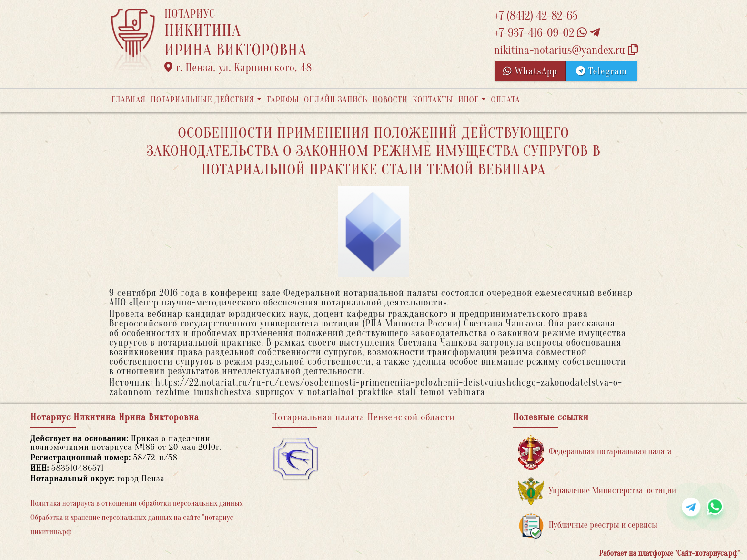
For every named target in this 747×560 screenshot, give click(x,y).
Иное (469, 100)
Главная (129, 100)
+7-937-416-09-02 (547, 33)
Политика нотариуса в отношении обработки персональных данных (137, 503)
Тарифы (283, 100)
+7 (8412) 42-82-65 (536, 16)
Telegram (601, 71)
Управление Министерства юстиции (597, 491)
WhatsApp (530, 71)
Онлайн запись (336, 100)
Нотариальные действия (202, 100)
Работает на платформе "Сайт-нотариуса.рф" (670, 553)
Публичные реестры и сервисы (588, 525)
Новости (390, 100)
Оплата (506, 100)
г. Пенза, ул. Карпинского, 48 (238, 68)
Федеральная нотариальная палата (595, 452)
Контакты (433, 100)
